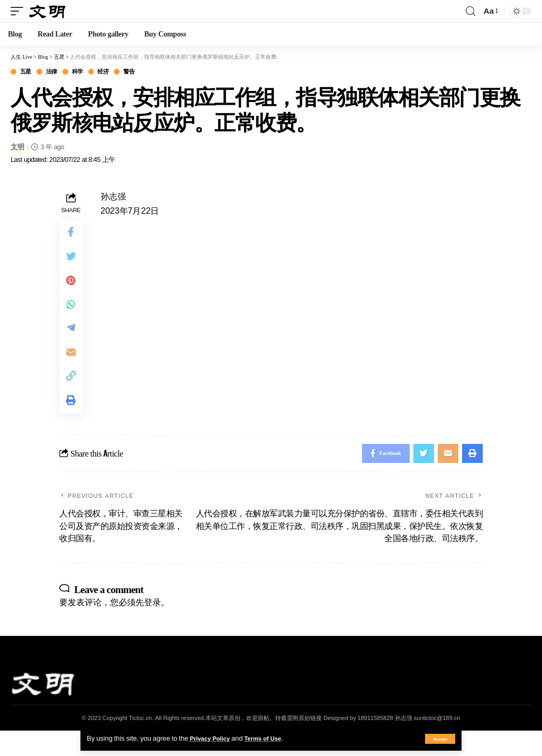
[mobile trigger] (20, 11)
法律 (57, 72)
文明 (17, 148)
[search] (471, 11)
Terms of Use (271, 738)
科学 (86, 72)
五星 (28, 72)
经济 (115, 72)
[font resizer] (490, 11)
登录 (152, 627)
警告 (144, 72)
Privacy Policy (213, 738)
